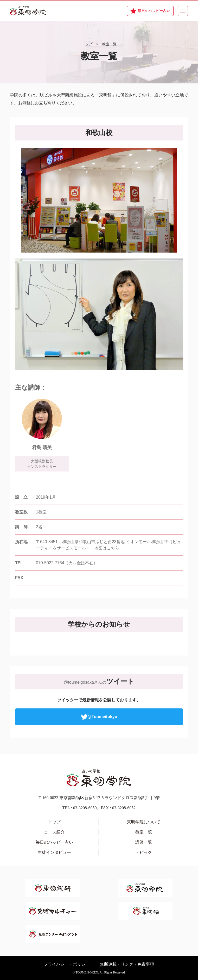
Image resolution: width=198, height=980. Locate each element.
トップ (87, 44)
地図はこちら (107, 548)
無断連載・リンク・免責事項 (127, 964)
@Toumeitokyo (99, 717)
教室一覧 (109, 44)
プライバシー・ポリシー (67, 964)
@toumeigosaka (79, 682)
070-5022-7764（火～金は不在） (67, 563)
